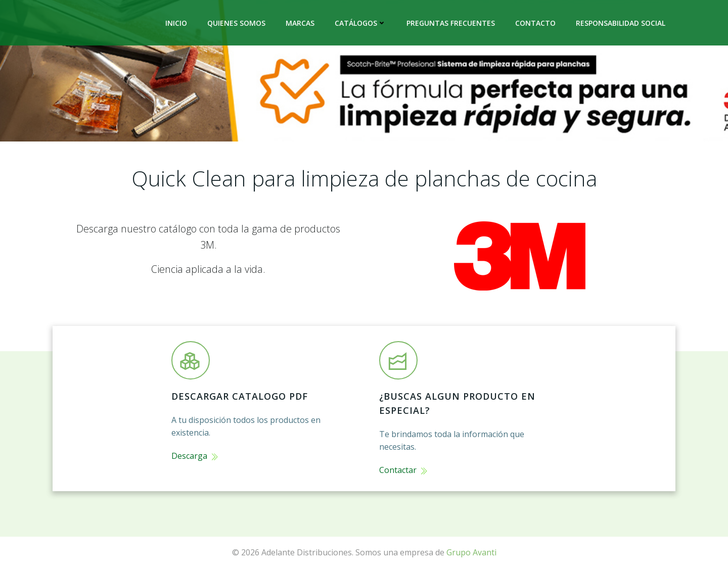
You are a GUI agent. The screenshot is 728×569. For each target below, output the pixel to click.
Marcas (300, 23)
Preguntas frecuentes (451, 23)
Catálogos (360, 23)
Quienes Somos (236, 23)
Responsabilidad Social (621, 23)
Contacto (535, 23)
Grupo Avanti (471, 552)
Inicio (176, 23)
